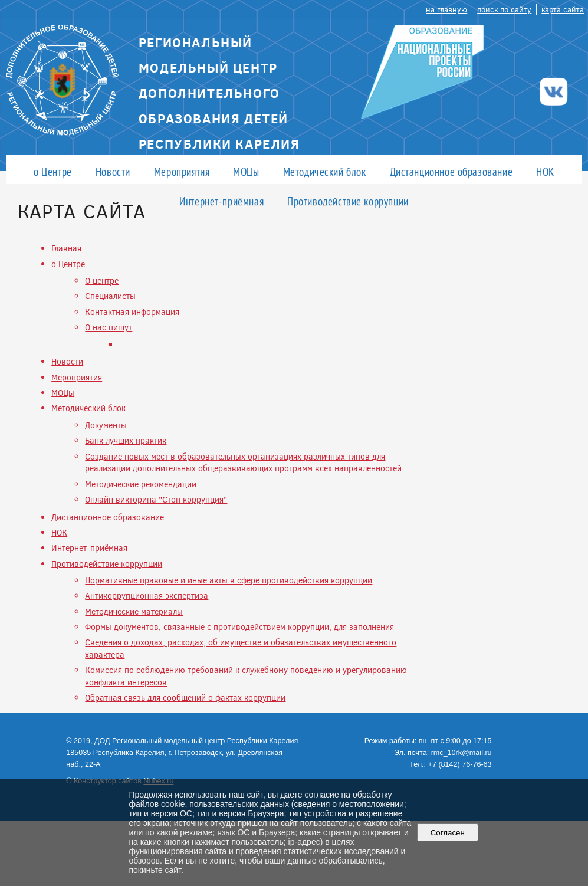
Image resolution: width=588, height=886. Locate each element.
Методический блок (325, 171)
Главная (66, 248)
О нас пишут (109, 327)
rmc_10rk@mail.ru (461, 753)
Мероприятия (182, 171)
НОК (545, 171)
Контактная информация (132, 312)
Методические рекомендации (141, 484)
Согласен (447, 833)
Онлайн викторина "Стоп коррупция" (156, 499)
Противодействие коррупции (348, 201)
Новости (113, 171)
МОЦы (246, 171)
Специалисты (110, 296)
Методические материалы (134, 611)
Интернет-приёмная (221, 201)
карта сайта (563, 9)
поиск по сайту (504, 9)
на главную (446, 9)
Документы (106, 425)
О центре (102, 280)
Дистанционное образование (451, 171)
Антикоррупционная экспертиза (147, 595)
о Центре (53, 171)
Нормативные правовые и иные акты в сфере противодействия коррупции (229, 580)
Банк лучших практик (126, 440)
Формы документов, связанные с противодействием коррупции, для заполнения (239, 627)
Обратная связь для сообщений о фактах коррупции (185, 698)
